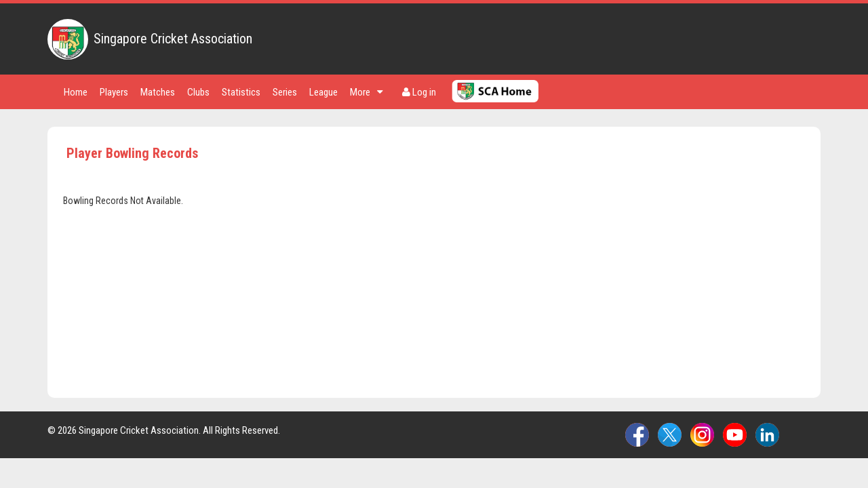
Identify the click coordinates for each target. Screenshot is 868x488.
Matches (158, 92)
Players (114, 92)
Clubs (198, 92)
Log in (419, 92)
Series (285, 92)
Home (76, 92)
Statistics (241, 92)
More (367, 92)
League (323, 92)
